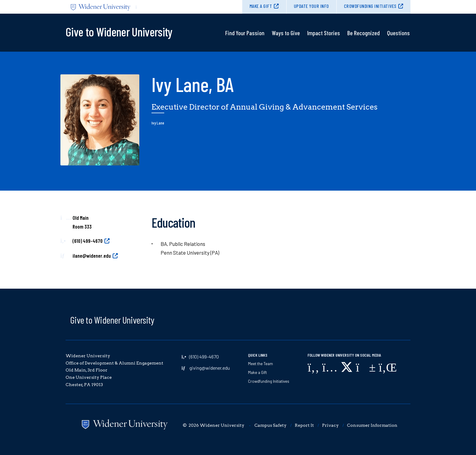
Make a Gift (261, 6)
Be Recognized (364, 33)
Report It (304, 425)
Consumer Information (372, 425)
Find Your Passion (245, 33)
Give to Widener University (112, 320)
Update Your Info (311, 6)
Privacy (330, 425)
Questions (398, 33)
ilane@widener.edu (92, 256)
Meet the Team (260, 364)
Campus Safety (270, 425)
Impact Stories (324, 33)
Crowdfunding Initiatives (370, 6)
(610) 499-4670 (88, 241)
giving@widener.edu (210, 368)
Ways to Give (286, 33)
